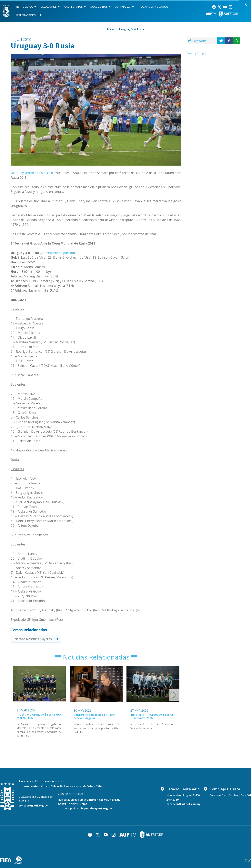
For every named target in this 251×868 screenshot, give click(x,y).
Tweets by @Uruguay (197, 53)
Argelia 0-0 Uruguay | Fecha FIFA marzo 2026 (39, 716)
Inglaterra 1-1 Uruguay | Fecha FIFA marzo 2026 (152, 717)
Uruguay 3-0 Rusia (131, 29)
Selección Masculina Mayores (32, 639)
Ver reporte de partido (57, 253)
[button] (174, 695)
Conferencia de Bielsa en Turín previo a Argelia (95, 717)
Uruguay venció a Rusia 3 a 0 (32, 173)
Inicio (110, 29)
